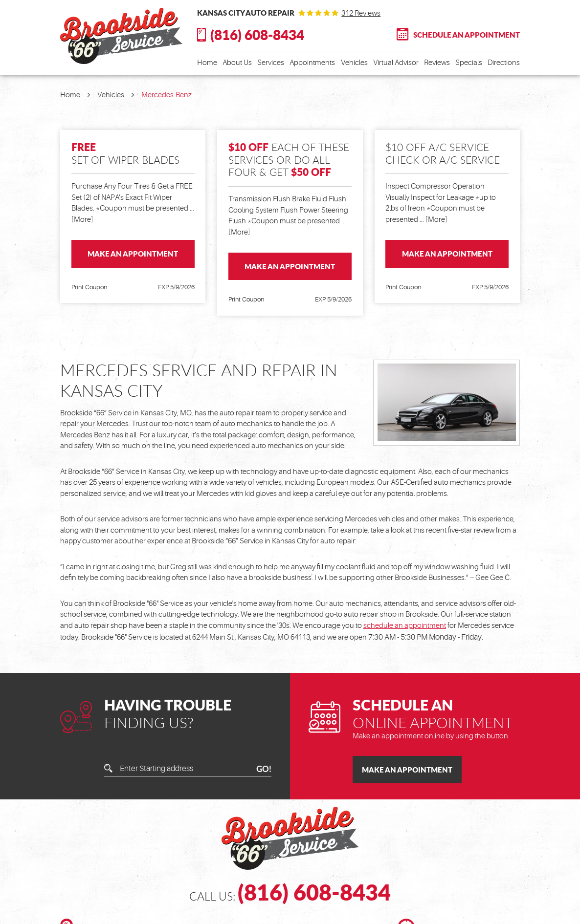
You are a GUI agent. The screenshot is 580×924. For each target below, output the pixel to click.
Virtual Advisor (396, 63)
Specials (469, 63)
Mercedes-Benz (167, 95)
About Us (237, 63)
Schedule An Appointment (467, 35)
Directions (504, 63)
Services (271, 63)
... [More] (433, 220)
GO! (264, 769)
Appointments (312, 63)
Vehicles (354, 63)
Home (207, 63)
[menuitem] (207, 63)
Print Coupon (89, 287)
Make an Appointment (133, 254)
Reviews (437, 63)
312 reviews (361, 13)
